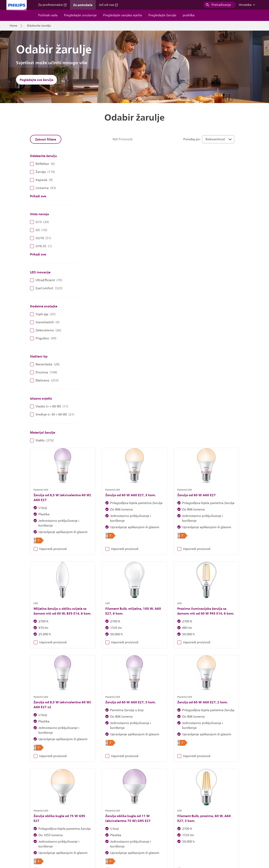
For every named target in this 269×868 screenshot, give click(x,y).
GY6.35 (41, 246)
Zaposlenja (52, 836)
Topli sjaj (43, 314)
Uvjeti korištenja (233, 836)
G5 (39, 230)
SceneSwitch (45, 322)
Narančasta (45, 364)
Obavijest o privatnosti (170, 836)
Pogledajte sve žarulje (36, 80)
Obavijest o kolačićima (134, 836)
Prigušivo (43, 338)
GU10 (41, 238)
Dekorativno (46, 330)
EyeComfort (46, 288)
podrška (189, 15)
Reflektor (42, 164)
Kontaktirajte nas (76, 836)
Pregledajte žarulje (162, 15)
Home (13, 26)
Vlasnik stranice (104, 836)
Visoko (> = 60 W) (49, 406)
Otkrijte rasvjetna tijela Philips (76, 759)
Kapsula (41, 180)
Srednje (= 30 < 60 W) (52, 414)
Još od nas (108, 5)
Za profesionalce (52, 5)
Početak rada (48, 15)
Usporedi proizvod (104, 259)
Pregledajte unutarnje (80, 15)
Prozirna (44, 372)
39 (206, 602)
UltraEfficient (46, 280)
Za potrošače (83, 5)
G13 (39, 222)
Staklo (42, 440)
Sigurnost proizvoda (204, 836)
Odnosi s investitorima (24, 836)
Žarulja (42, 172)
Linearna (43, 188)
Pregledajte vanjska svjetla (123, 15)
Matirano (44, 380)
